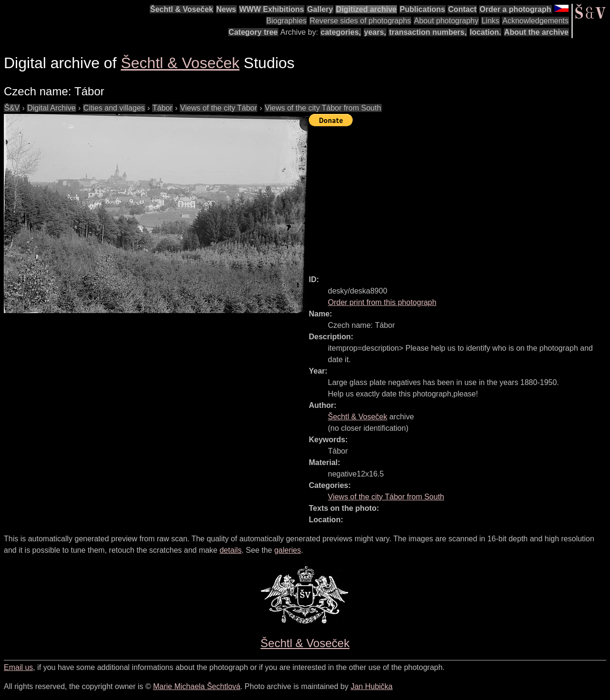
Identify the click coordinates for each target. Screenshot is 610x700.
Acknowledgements (535, 21)
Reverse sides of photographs (361, 21)
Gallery (320, 9)
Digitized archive (366, 9)
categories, (341, 32)
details (231, 550)
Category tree (253, 32)
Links (490, 21)
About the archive (536, 32)
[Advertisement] (459, 196)
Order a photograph (515, 9)
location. (486, 32)
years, (375, 32)
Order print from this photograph (382, 302)
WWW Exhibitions (272, 9)
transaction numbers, (428, 32)
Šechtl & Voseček (182, 9)
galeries (287, 550)
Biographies (287, 21)
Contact (462, 9)
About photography (446, 21)
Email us (18, 667)
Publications (422, 9)
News (226, 9)
